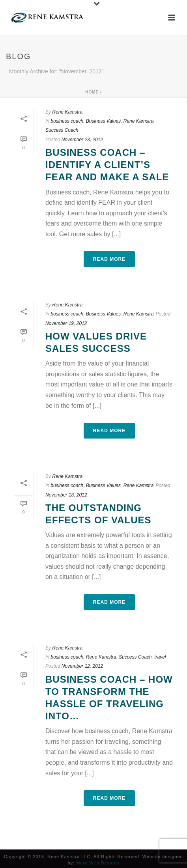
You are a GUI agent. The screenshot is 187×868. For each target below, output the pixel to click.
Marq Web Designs (98, 863)
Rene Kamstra (67, 112)
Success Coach (62, 130)
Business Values (103, 121)
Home (92, 92)
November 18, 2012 (66, 495)
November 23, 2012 (82, 140)
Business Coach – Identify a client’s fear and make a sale (107, 165)
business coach (67, 121)
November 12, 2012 (82, 666)
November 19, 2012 (66, 323)
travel (160, 657)
